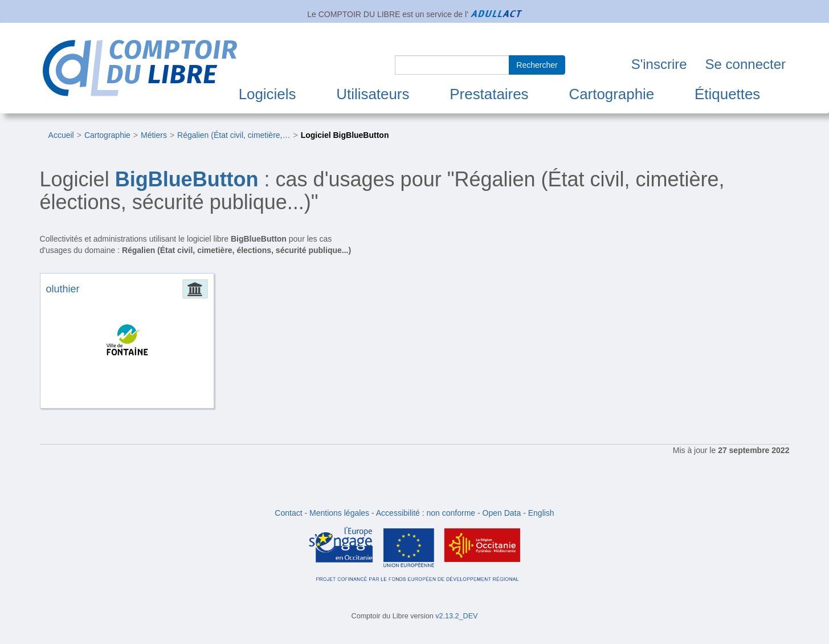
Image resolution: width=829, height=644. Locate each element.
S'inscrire (659, 64)
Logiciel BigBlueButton (345, 135)
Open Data (502, 513)
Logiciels (268, 94)
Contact (288, 513)
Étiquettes (727, 94)
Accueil (61, 135)
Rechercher (537, 65)
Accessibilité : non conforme (426, 513)
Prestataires (489, 94)
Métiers (154, 135)
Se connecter (746, 64)
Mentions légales (339, 513)
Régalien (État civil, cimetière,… (234, 135)
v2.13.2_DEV (456, 616)
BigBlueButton (187, 179)
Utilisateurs (373, 94)
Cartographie (611, 94)
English (541, 513)
